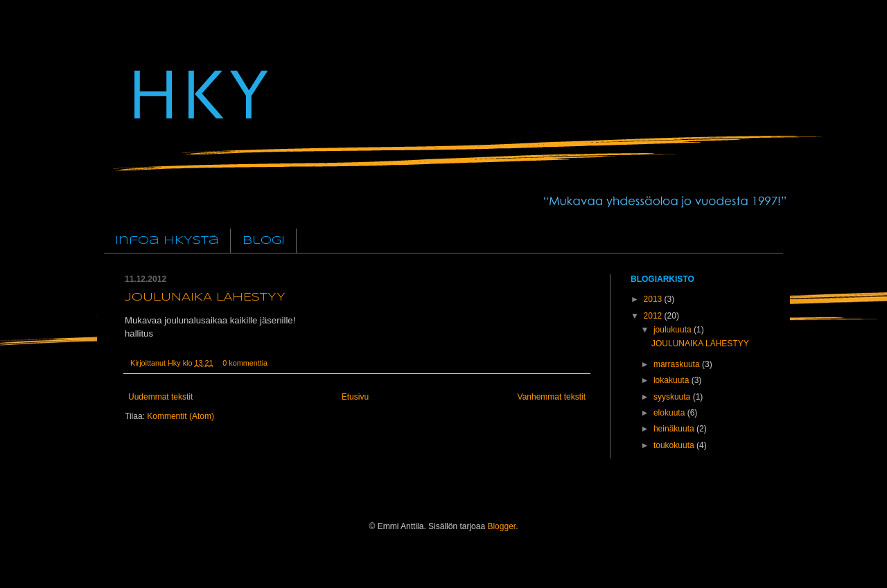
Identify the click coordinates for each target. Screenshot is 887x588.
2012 (654, 316)
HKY (197, 92)
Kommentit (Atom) (181, 416)
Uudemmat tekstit (160, 397)
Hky (175, 363)
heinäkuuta (675, 429)
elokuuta (670, 413)
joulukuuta (674, 330)
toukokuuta (675, 445)
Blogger (501, 526)
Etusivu (355, 397)
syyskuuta (673, 397)
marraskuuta (678, 364)
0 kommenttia (245, 363)
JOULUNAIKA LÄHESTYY (205, 297)
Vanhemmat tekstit (552, 397)
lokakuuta (673, 380)
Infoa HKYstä (167, 241)
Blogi (264, 241)
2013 (654, 299)
